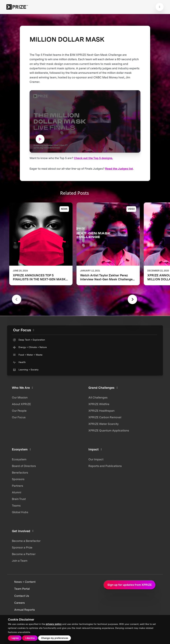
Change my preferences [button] (55, 638)
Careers (19, 603)
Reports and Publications (105, 466)
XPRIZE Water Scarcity (104, 424)
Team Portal (22, 589)
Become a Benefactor (26, 541)
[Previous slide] (17, 299)
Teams (16, 506)
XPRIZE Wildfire (99, 404)
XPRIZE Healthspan (101, 411)
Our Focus (19, 417)
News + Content (25, 582)
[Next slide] (132, 299)
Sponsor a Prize (22, 547)
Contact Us (22, 596)
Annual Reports (25, 610)
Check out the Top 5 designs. (93, 158)
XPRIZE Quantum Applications (109, 430)
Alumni (17, 492)
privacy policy (54, 624)
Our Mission (20, 397)
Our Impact (96, 459)
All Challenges (98, 397)
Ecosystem (19, 459)
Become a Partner (24, 554)
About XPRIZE (21, 404)
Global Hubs (20, 512)
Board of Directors (24, 466)
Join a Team (20, 561)
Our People (19, 411)
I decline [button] (30, 638)
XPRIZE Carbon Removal (105, 417)
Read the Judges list (119, 169)
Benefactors (20, 473)
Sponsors (18, 479)
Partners (18, 486)
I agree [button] (15, 638)
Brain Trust (19, 499)
